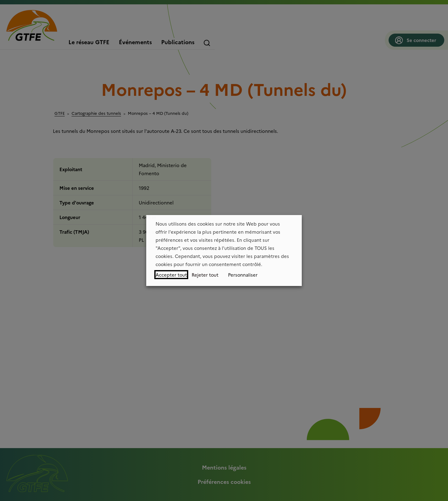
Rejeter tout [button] (205, 275)
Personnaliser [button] (243, 275)
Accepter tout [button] (171, 275)
